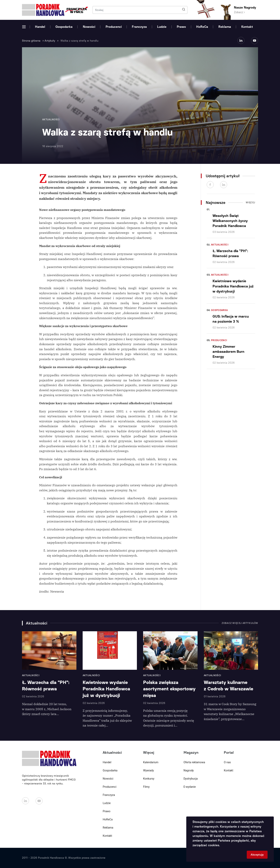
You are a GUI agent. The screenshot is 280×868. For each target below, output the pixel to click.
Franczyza (139, 27)
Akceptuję (257, 855)
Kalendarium (151, 762)
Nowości (89, 27)
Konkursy (149, 779)
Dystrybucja (191, 779)
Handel (40, 27)
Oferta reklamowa (194, 762)
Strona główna (31, 41)
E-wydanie (190, 787)
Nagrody (189, 770)
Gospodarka (64, 27)
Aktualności (220, 245)
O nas (227, 762)
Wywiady (148, 770)
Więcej (250, 203)
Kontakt (247, 27)
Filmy (146, 787)
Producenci (114, 27)
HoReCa (202, 27)
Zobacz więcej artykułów (240, 623)
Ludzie (162, 27)
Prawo (181, 27)
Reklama (225, 27)
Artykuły (50, 41)
